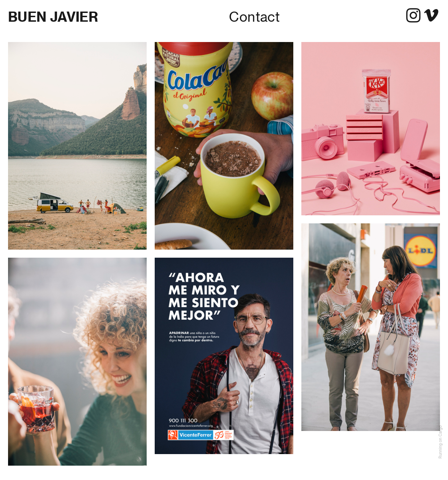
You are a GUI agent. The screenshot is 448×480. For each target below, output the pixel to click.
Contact (254, 17)
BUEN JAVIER (53, 17)
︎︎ (422, 16)
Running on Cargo (440, 442)
